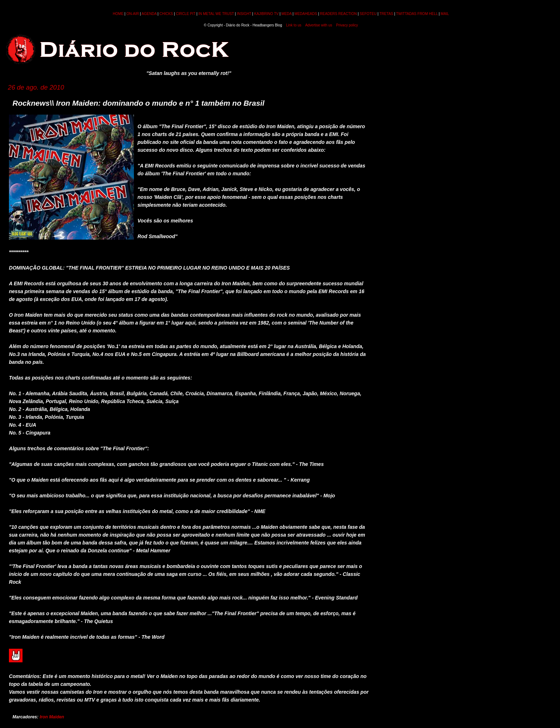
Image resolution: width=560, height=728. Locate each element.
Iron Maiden (52, 717)
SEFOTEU (368, 14)
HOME (118, 14)
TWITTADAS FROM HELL (417, 14)
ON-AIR (133, 14)
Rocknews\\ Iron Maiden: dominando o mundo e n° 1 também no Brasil (138, 103)
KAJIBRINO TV (266, 14)
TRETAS (386, 14)
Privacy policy (347, 25)
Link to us (294, 25)
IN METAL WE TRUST (216, 14)
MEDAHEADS (306, 14)
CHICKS (166, 14)
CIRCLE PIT (186, 14)
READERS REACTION (338, 14)
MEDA (286, 14)
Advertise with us (319, 25)
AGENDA (149, 14)
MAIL (445, 14)
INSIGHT (244, 14)
